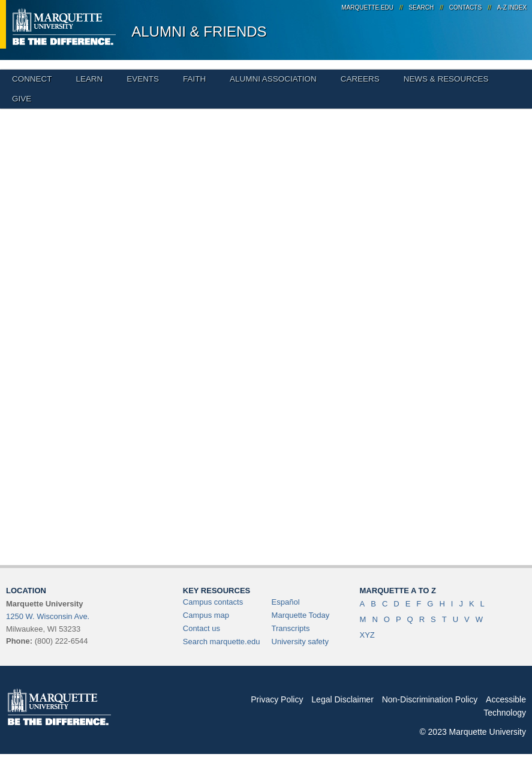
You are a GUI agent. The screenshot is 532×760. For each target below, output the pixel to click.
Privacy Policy (277, 699)
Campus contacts (213, 602)
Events (143, 79)
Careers (360, 79)
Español (286, 602)
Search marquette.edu (222, 642)
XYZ (367, 635)
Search (422, 7)
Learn (89, 79)
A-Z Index (512, 7)
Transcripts (291, 628)
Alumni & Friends (199, 31)
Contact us (202, 628)
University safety (300, 642)
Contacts (465, 7)
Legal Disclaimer (342, 699)
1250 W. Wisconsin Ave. (48, 616)
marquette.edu (367, 7)
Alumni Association (273, 79)
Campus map (206, 615)
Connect (32, 79)
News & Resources (446, 79)
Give (22, 99)
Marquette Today (301, 615)
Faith (194, 79)
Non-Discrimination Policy (430, 699)
